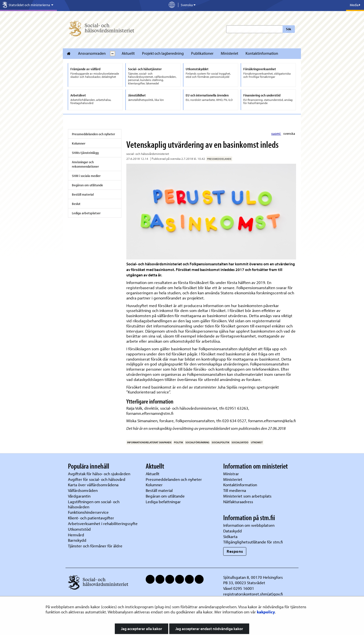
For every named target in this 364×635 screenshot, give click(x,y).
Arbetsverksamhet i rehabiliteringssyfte (103, 523)
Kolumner (79, 143)
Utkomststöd (79, 529)
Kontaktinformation (262, 53)
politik (178, 442)
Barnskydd (77, 540)
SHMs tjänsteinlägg (85, 153)
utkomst (257, 442)
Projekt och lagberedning (163, 53)
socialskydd (240, 442)
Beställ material (83, 194)
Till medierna (235, 490)
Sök (289, 29)
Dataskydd (233, 531)
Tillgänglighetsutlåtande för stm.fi (253, 542)
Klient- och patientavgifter (91, 518)
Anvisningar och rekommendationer (85, 164)
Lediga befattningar (163, 502)
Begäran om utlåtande (87, 185)
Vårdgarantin (79, 496)
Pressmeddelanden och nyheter (93, 134)
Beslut (76, 204)
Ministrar (231, 474)
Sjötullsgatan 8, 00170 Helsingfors (253, 577)
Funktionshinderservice (88, 512)
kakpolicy (266, 612)
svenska (289, 134)
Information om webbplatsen (249, 525)
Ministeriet (229, 53)
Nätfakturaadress (238, 502)
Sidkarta (230, 536)
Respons (235, 551)
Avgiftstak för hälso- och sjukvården (99, 474)
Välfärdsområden (83, 490)
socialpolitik (221, 442)
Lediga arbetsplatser (86, 213)
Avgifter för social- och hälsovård (97, 479)
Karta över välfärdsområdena (93, 485)
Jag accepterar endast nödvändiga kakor (209, 629)
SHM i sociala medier (86, 176)
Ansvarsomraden (92, 53)
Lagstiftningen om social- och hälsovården (94, 504)
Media (355, 5)
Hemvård (76, 535)
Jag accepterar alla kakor (142, 629)
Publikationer (202, 53)
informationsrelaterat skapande (149, 442)
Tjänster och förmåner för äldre (95, 546)
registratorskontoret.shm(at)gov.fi (253, 594)
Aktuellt (128, 53)
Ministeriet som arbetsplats (247, 496)
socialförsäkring (197, 442)
